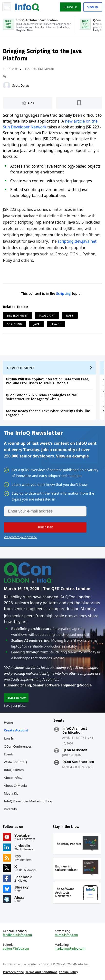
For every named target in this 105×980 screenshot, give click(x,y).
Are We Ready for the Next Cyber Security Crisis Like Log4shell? (48, 413)
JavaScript (47, 315)
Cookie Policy (68, 972)
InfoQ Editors (14, 770)
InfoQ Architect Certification (75, 731)
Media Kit (11, 793)
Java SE (56, 324)
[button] (45, 527)
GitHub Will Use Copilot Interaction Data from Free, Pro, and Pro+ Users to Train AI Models (47, 381)
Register (70, 7)
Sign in (93, 7)
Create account (16, 730)
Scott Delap (21, 85)
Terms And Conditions (41, 972)
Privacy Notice (13, 972)
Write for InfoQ (15, 762)
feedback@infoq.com (17, 935)
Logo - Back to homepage (27, 6)
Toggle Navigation (7, 7)
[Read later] (79, 103)
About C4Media (15, 786)
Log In (9, 738)
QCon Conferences (18, 746)
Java (37, 324)
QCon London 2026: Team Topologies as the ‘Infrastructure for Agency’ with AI (41, 397)
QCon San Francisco (78, 762)
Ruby (70, 315)
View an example (72, 456)
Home (8, 722)
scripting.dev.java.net (77, 241)
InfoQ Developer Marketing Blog (28, 801)
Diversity (10, 809)
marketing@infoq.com (70, 949)
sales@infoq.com (66, 935)
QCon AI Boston (75, 750)
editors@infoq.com (16, 949)
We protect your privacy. (20, 537)
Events (9, 754)
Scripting (63, 294)
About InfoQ (13, 778)
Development (17, 315)
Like (31, 103)
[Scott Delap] (7, 85)
